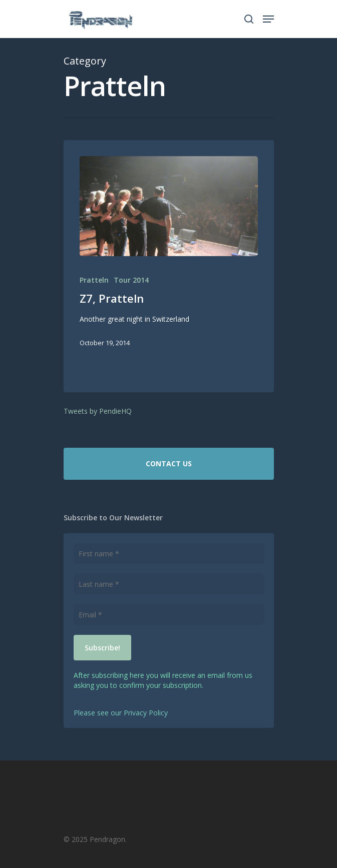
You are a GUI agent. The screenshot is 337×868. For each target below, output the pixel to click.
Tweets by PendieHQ (98, 411)
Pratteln (94, 280)
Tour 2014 (131, 280)
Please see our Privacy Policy (121, 713)
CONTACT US (169, 464)
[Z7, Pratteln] (169, 206)
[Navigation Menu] (268, 19)
